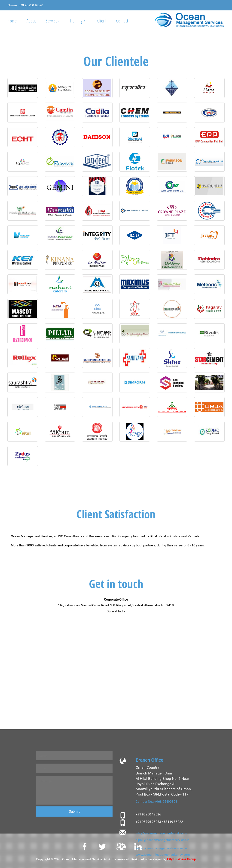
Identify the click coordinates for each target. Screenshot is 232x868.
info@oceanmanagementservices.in (161, 833)
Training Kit (79, 21)
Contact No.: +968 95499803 (156, 802)
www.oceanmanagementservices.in (161, 848)
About (31, 21)
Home (12, 21)
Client (102, 21)
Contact (122, 21)
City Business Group (182, 859)
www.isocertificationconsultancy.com (163, 855)
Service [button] (53, 21)
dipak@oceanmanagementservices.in (163, 840)
